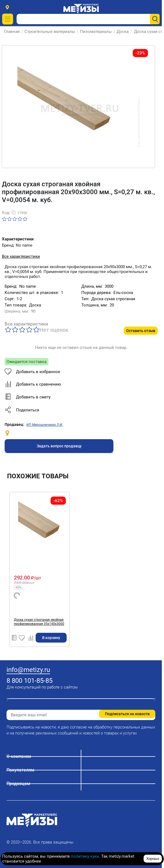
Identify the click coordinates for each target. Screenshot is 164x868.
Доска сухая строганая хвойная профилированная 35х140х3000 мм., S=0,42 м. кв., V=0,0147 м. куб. (39, 622)
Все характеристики (21, 256)
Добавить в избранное (32, 372)
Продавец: (14, 424)
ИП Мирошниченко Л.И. (45, 425)
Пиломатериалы (96, 32)
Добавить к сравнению (33, 384)
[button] (59, 410)
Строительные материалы (50, 32)
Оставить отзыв (141, 331)
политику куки (85, 856)
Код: (6, 213)
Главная (12, 32)
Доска (123, 32)
